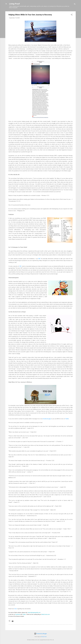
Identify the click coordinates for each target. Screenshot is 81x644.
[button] (72, 15)
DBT (39, 259)
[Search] (75, 4)
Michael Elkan (44, 637)
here (16, 609)
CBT (20, 266)
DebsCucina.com (46, 614)
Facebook (18, 614)
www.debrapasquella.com (34, 613)
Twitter (67, 419)
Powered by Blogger (41, 634)
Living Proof (14, 4)
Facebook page (47, 419)
